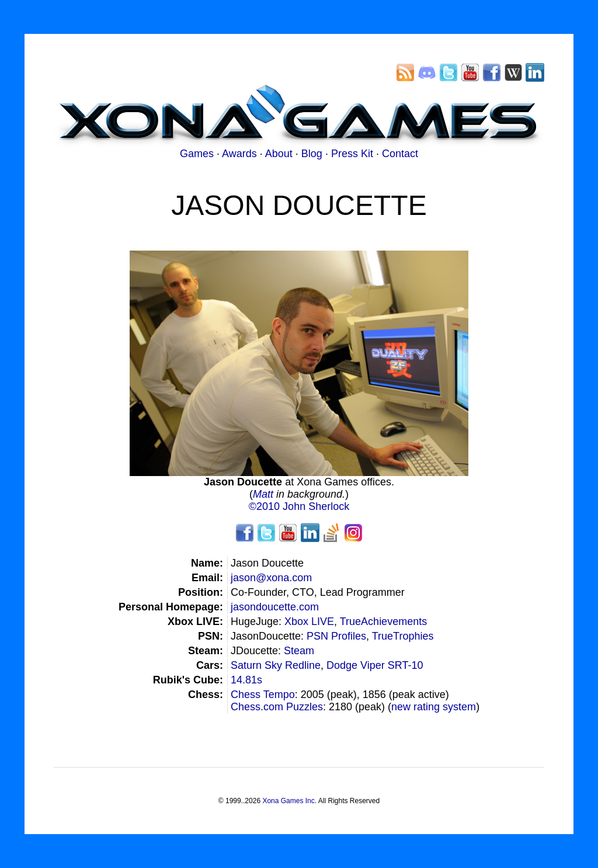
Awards (239, 154)
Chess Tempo (263, 695)
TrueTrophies (403, 636)
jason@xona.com (271, 578)
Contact (400, 154)
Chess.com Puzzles (277, 707)
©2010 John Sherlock (299, 506)
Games (197, 154)
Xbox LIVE (309, 622)
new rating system (434, 707)
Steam (299, 651)
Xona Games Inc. (289, 801)
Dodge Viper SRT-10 (375, 665)
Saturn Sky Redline (276, 665)
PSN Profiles (336, 636)
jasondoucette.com (275, 607)
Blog (312, 154)
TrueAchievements (383, 622)
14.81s (246, 680)
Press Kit (352, 154)
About (279, 154)
